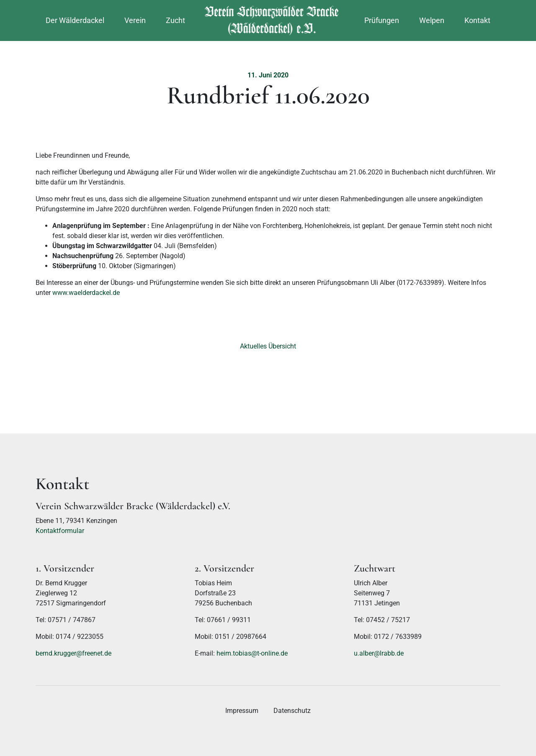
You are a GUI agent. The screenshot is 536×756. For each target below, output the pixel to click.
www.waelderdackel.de (86, 293)
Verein (135, 20)
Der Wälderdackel (75, 20)
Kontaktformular (60, 531)
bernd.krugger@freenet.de (73, 653)
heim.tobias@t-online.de (252, 653)
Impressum (242, 711)
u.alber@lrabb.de (379, 653)
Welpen (432, 20)
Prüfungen (382, 20)
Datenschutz (292, 711)
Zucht (175, 20)
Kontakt (477, 20)
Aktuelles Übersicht (268, 346)
